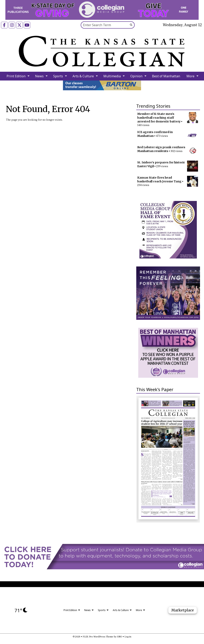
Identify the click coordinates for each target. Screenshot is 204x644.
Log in (128, 637)
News (39, 76)
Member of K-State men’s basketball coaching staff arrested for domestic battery (159, 118)
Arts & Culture (83, 76)
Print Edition (16, 76)
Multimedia (112, 76)
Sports (58, 76)
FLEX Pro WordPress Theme (98, 637)
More (190, 76)
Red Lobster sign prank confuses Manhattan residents (161, 149)
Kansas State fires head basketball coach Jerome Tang (159, 179)
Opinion (136, 76)
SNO (120, 637)
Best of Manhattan (166, 76)
